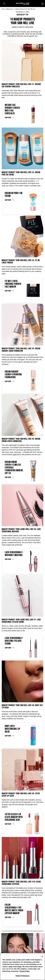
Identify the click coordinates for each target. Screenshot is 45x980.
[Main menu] (42, 4)
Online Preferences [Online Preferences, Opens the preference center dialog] (22, 976)
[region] (22, 967)
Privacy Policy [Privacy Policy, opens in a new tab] (25, 971)
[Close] (42, 956)
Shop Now (9, 117)
